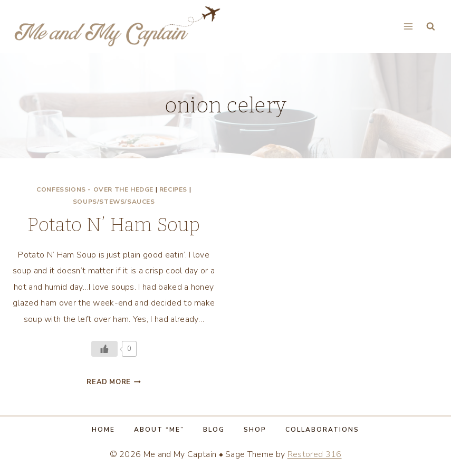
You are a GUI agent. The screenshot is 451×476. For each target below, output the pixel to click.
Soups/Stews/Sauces (114, 202)
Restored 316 (315, 454)
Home (103, 430)
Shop (255, 430)
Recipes (173, 189)
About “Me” (159, 430)
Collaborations (322, 430)
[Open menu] (408, 26)
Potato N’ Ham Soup (114, 225)
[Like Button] (104, 349)
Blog (214, 430)
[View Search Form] (431, 27)
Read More (114, 382)
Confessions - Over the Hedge (95, 189)
